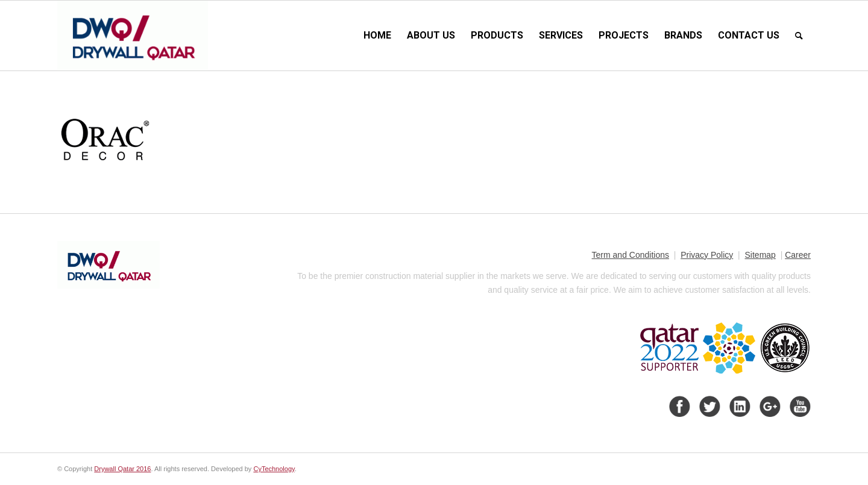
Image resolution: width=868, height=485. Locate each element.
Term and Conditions (631, 255)
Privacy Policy (707, 255)
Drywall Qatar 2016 (122, 469)
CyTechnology (274, 469)
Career (798, 255)
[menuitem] (377, 36)
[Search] (799, 36)
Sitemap (760, 255)
